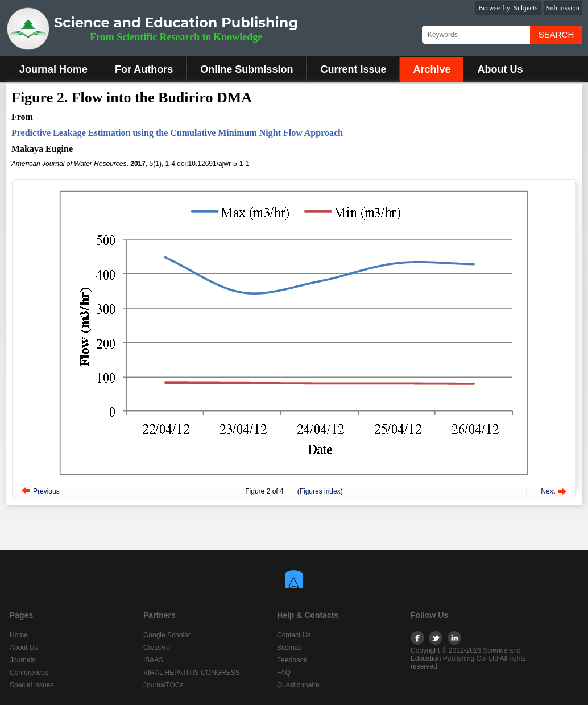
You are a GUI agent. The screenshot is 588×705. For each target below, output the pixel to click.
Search (556, 34)
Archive (432, 69)
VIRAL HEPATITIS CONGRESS (192, 673)
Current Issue (353, 69)
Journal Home (53, 69)
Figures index (320, 491)
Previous (46, 491)
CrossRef (158, 648)
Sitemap (289, 648)
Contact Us (294, 635)
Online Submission (247, 69)
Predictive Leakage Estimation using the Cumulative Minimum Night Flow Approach (177, 133)
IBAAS (153, 660)
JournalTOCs (163, 685)
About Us (500, 69)
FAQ (284, 673)
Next (548, 491)
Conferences (29, 673)
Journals (22, 660)
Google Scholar (167, 635)
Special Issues (32, 685)
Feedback (292, 660)
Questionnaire (298, 685)
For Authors (144, 69)
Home (19, 635)
